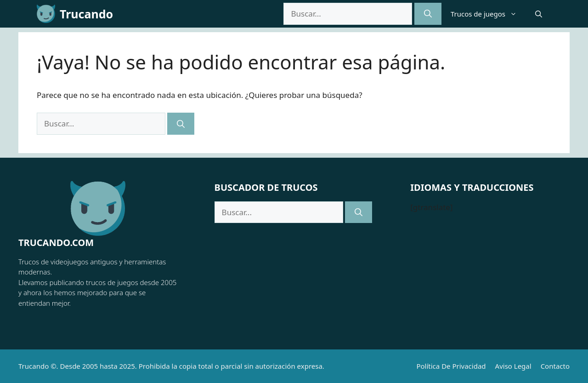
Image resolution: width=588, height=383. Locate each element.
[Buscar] (428, 14)
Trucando (86, 14)
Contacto (555, 366)
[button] (539, 14)
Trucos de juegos (488, 14)
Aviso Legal (513, 366)
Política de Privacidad (451, 366)
